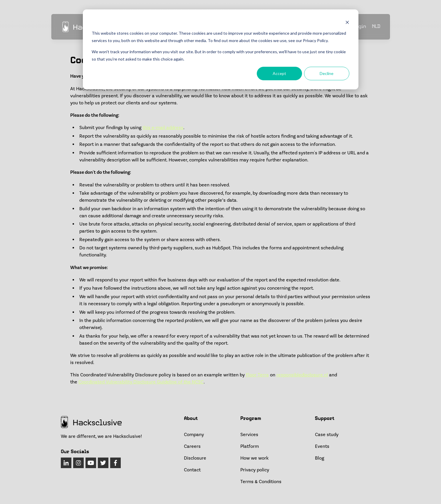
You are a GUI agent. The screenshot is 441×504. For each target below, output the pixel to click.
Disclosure (195, 458)
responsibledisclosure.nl (302, 375)
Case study (327, 435)
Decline (327, 73)
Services (249, 435)
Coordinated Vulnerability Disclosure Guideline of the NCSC (141, 382)
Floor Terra (257, 375)
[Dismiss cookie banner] (347, 22)
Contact (192, 470)
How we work (254, 458)
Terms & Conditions (261, 482)
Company (194, 435)
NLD (376, 27)
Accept (279, 73)
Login (360, 27)
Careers (192, 446)
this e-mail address (163, 128)
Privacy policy (255, 470)
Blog (320, 458)
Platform (250, 446)
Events (322, 446)
